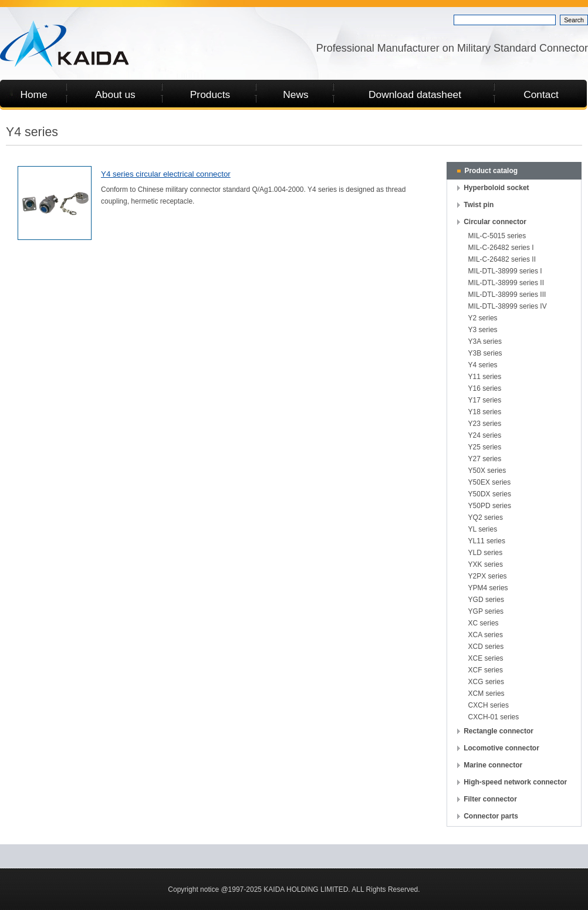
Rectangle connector (499, 731)
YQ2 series (486, 517)
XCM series (486, 694)
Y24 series (485, 435)
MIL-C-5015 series (497, 236)
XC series (484, 623)
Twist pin (479, 205)
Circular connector (495, 222)
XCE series (486, 658)
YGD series (486, 600)
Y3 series (483, 330)
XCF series (486, 670)
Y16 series (485, 388)
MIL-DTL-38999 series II (506, 283)
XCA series (486, 635)
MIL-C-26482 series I (501, 248)
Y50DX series (490, 494)
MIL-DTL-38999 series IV (508, 306)
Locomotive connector (501, 748)
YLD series (486, 553)
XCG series (486, 682)
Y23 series (485, 424)
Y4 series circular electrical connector (166, 174)
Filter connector (490, 799)
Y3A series (485, 341)
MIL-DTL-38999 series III (507, 295)
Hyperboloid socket (496, 188)
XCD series (486, 647)
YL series (483, 529)
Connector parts (491, 816)
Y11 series (485, 377)
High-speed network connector (515, 782)
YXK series (486, 564)
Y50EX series (490, 482)
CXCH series (489, 705)
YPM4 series (488, 588)
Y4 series (483, 365)
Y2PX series (488, 576)
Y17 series (485, 400)
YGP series (486, 611)
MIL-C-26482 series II (502, 259)
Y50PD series (490, 506)
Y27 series (485, 459)
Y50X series (487, 471)
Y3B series (485, 353)
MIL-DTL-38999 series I (505, 271)
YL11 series (487, 541)
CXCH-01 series (494, 717)
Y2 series (483, 318)
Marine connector (493, 765)
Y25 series (485, 447)
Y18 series (485, 412)
